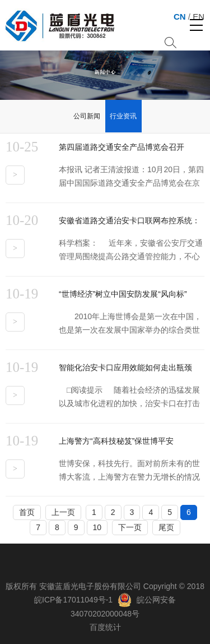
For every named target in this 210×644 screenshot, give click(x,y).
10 (97, 527)
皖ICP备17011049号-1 (73, 600)
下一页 (130, 527)
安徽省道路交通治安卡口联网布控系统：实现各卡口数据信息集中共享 (129, 223)
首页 (27, 512)
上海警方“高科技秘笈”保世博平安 (116, 441)
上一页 (63, 512)
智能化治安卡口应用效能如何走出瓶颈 (125, 367)
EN (199, 17)
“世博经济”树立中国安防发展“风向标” (123, 294)
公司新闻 (87, 116)
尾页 (166, 527)
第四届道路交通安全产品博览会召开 (122, 147)
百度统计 (105, 627)
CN (180, 17)
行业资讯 (123, 116)
